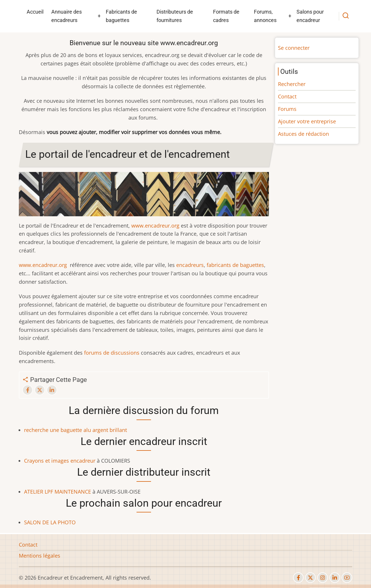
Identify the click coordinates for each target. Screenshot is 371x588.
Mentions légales (40, 556)
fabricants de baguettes (235, 265)
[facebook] (298, 578)
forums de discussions (112, 353)
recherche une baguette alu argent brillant (76, 430)
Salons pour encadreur (310, 16)
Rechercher (292, 84)
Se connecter (294, 48)
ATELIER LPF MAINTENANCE (58, 492)
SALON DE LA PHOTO (50, 522)
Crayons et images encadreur (60, 461)
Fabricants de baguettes (121, 16)
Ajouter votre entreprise (307, 121)
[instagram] (323, 578)
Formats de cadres (226, 16)
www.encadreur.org (155, 226)
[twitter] (310, 578)
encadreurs (190, 265)
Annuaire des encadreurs (67, 16)
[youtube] (347, 578)
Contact (287, 96)
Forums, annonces (265, 16)
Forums (287, 109)
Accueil (35, 12)
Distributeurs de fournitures (175, 16)
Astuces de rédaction (303, 134)
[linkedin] (335, 578)
